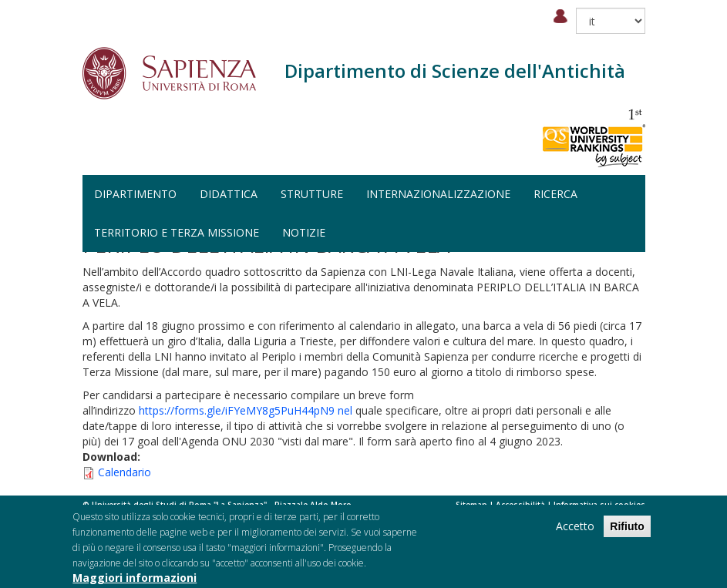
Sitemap (471, 505)
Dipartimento (135, 194)
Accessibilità (520, 505)
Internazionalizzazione (438, 194)
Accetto (575, 529)
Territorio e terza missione (177, 232)
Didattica (229, 194)
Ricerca (555, 194)
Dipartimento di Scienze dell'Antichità (455, 71)
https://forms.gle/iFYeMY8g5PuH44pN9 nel (246, 410)
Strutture (312, 194)
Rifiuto (627, 529)
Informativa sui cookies (599, 505)
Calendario (125, 472)
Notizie (304, 232)
